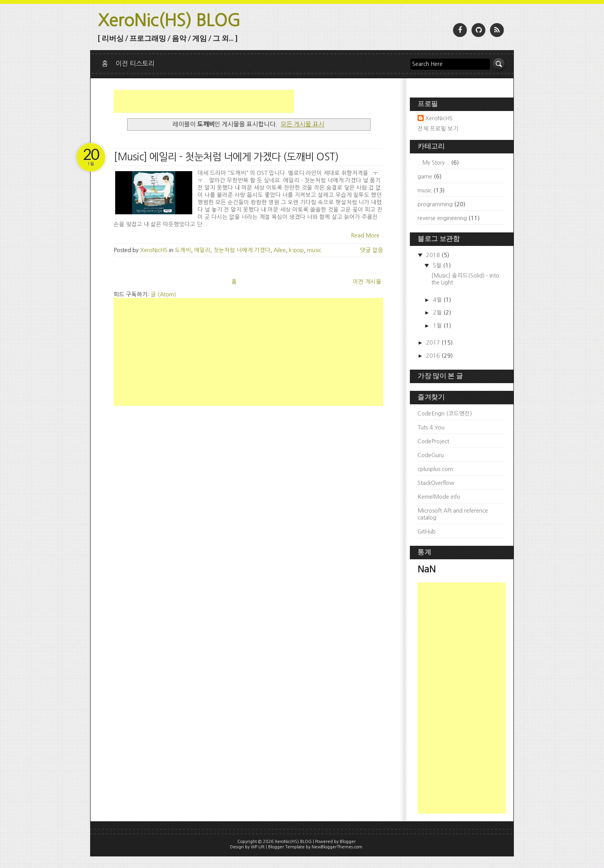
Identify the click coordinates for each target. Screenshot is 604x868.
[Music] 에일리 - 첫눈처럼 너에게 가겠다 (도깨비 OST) (226, 157)
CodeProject (433, 441)
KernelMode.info (439, 497)
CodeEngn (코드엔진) (445, 414)
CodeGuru (431, 455)
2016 (434, 356)
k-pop (296, 250)
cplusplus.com (435, 469)
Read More (365, 236)
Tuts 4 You (431, 427)
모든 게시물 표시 (303, 124)
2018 (434, 255)
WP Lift (258, 847)
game (425, 177)
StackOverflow (436, 483)
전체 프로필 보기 (438, 129)
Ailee (280, 250)
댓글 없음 (372, 250)
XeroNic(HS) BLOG (169, 20)
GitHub (427, 532)
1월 (438, 326)
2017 (434, 343)
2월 (438, 313)
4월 (438, 300)
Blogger (348, 842)
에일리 (202, 250)
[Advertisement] (204, 101)
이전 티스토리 (135, 63)
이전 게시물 (367, 282)
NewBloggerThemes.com (337, 847)
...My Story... (434, 163)
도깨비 (183, 250)
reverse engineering (442, 218)
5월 (438, 266)
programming (435, 204)
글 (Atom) (163, 294)
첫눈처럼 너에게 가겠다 (242, 250)
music (314, 250)
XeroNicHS (439, 118)
